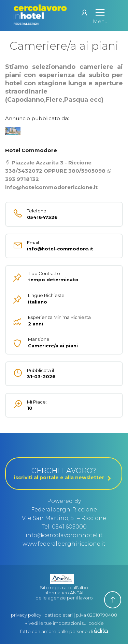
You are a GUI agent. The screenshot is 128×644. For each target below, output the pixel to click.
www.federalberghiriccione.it (64, 544)
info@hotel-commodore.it (54, 246)
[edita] (101, 631)
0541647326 (54, 214)
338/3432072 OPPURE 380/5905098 (55, 171)
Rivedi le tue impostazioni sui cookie (64, 623)
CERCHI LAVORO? (64, 473)
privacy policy (26, 615)
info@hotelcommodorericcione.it (51, 187)
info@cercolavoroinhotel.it (64, 535)
